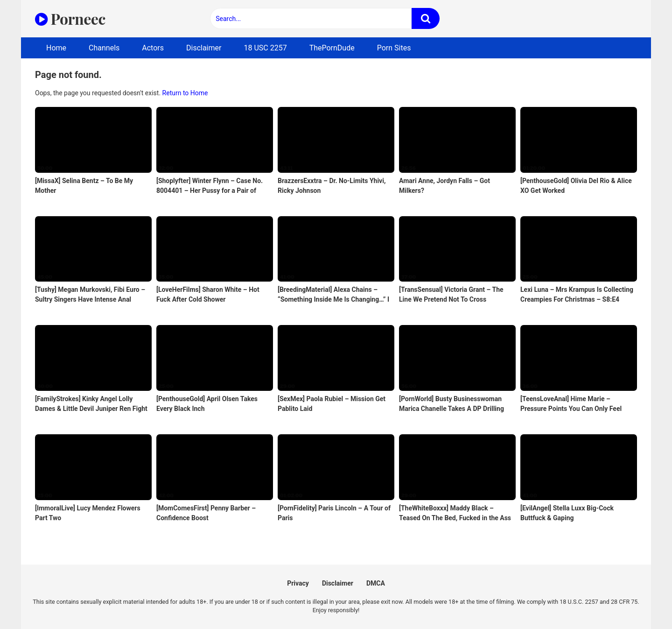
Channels (104, 48)
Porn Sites (394, 48)
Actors (153, 48)
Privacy (298, 583)
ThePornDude (332, 48)
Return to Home (185, 93)
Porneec (70, 18)
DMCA (376, 583)
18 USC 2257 (265, 48)
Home (56, 48)
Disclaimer (204, 48)
